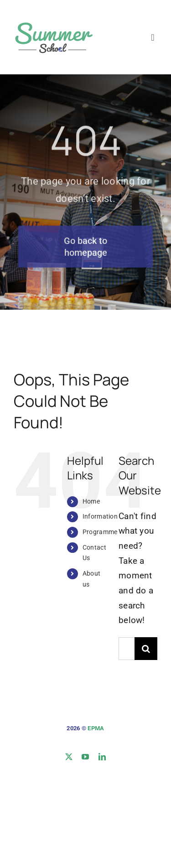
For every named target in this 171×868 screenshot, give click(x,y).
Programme (100, 532)
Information (100, 516)
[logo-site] (53, 21)
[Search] (146, 649)
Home (91, 501)
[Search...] (127, 649)
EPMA (96, 728)
